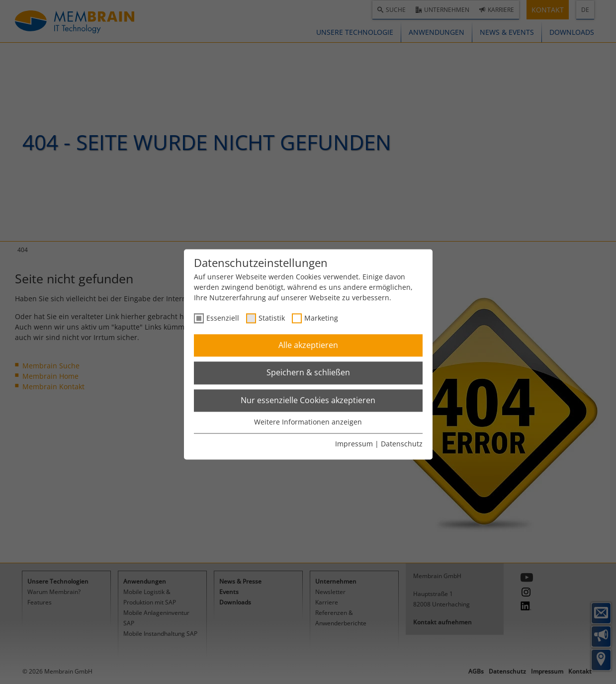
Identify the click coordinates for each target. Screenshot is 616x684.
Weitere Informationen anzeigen (308, 422)
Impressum (354, 444)
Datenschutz (402, 444)
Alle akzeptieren (308, 345)
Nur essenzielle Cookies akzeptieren (308, 400)
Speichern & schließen (308, 373)
